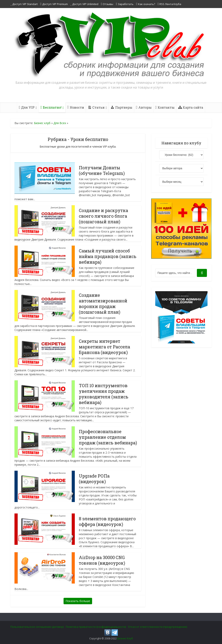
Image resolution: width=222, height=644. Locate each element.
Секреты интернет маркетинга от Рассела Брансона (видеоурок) (105, 347)
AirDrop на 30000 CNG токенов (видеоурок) (102, 560)
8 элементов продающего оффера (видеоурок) (107, 521)
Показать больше (78, 601)
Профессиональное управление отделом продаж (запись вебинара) (108, 437)
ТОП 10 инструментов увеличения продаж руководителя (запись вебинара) (104, 394)
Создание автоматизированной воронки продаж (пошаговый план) (103, 304)
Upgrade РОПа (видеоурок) (94, 479)
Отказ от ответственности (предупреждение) (157, 627)
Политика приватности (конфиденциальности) (96, 627)
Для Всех (60, 123)
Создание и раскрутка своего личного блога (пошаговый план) (104, 216)
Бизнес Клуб (125, 638)
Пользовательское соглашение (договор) (37, 627)
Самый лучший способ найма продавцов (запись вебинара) (108, 256)
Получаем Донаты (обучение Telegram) (102, 170)
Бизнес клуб (42, 123)
